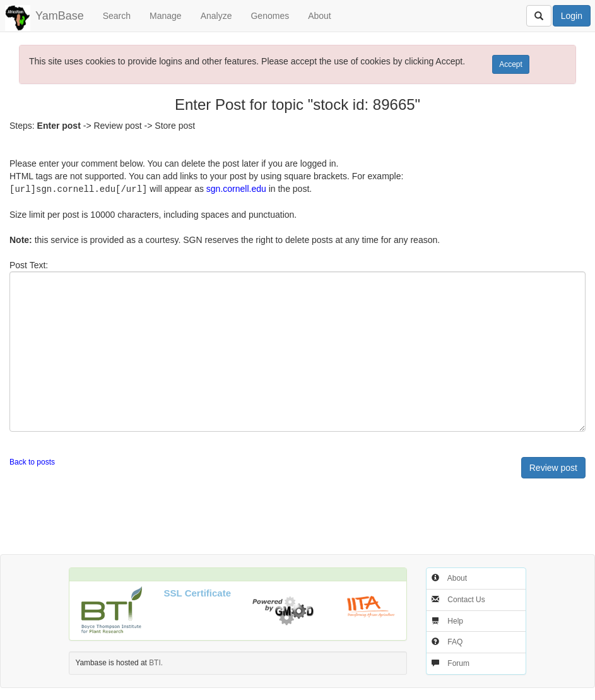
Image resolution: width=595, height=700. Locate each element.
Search (117, 16)
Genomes (270, 16)
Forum (458, 663)
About (320, 16)
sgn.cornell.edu (236, 189)
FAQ (455, 641)
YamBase (60, 16)
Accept (511, 64)
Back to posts (32, 461)
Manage (166, 16)
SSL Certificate (197, 592)
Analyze (216, 16)
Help (455, 620)
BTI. (156, 662)
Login (572, 16)
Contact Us (466, 599)
